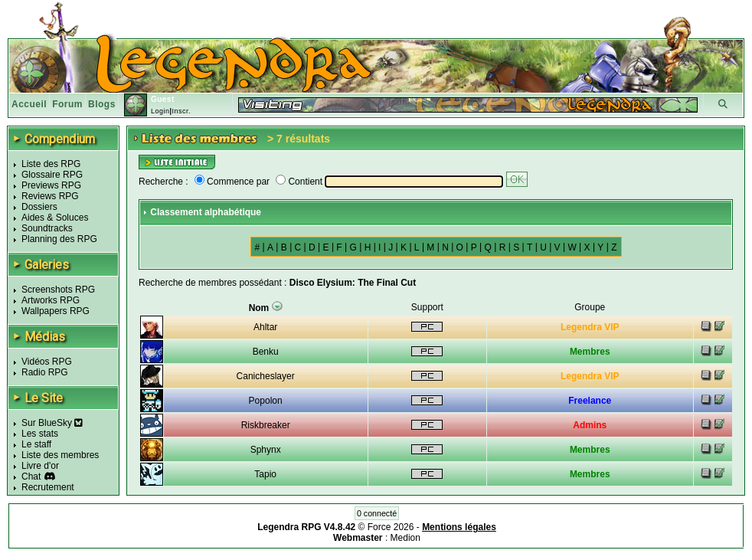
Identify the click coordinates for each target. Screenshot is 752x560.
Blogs (102, 104)
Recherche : (163, 182)
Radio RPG (45, 372)
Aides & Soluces (55, 218)
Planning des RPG (59, 239)
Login (160, 111)
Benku (266, 352)
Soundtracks (47, 228)
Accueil (29, 104)
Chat (31, 476)
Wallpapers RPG (56, 311)
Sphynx (266, 450)
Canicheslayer (266, 376)
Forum (67, 104)
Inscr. (181, 111)
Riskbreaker (266, 425)
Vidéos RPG (47, 362)
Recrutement (48, 487)
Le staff (36, 444)
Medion (405, 538)
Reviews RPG (50, 196)
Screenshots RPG (58, 290)
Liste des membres (60, 455)
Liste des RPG (51, 164)
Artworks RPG (51, 300)
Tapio (265, 474)
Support (427, 307)
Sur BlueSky (52, 423)
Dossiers (39, 207)
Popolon (266, 401)
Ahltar (265, 327)
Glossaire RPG (52, 175)
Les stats (40, 434)
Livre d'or (40, 466)
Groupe (590, 307)
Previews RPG (51, 185)
